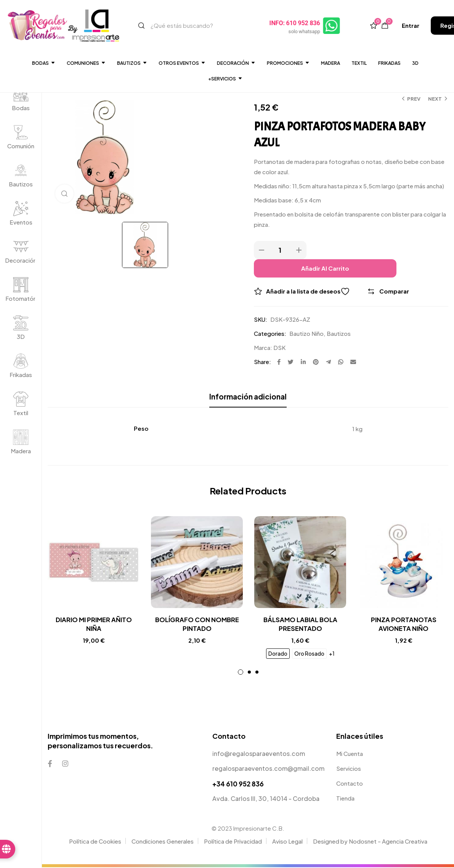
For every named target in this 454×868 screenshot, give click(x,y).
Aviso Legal (287, 842)
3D (415, 63)
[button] (411, 25)
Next (435, 99)
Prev (414, 99)
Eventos (21, 222)
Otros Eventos (182, 63)
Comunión (21, 146)
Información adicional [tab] (248, 396)
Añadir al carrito (325, 268)
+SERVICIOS (225, 79)
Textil (359, 63)
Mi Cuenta (350, 754)
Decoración (21, 260)
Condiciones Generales (163, 842)
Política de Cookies (95, 842)
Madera (330, 63)
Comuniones (86, 63)
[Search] (141, 26)
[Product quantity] (280, 250)
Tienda (345, 799)
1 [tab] (241, 673)
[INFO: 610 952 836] (332, 26)
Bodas (44, 63)
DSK (279, 347)
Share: (262, 362)
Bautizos (132, 63)
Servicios (349, 769)
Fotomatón (21, 298)
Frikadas (389, 63)
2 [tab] (249, 673)
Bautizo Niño (306, 333)
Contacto (350, 784)
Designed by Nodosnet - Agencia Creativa (370, 842)
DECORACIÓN (236, 63)
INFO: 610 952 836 (295, 23)
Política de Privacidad (233, 842)
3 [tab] (257, 673)
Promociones (288, 63)
